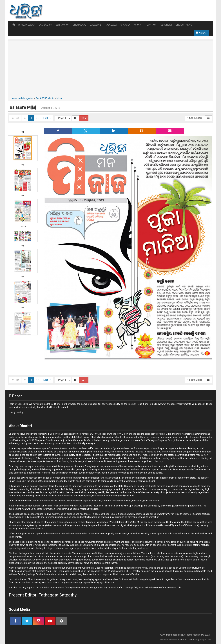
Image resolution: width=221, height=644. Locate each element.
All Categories (26, 98)
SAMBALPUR (45, 25)
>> (38, 118)
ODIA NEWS (166, 25)
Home (14, 98)
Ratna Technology (190, 640)
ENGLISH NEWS (184, 25)
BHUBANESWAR (27, 25)
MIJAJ (139, 25)
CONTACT (152, 25)
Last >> (47, 118)
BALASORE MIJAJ (45, 98)
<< (25, 118)
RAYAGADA (111, 25)
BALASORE (96, 25)
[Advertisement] (111, 70)
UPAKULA (125, 25)
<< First (15, 118)
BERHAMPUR (62, 25)
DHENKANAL (80, 25)
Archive (201, 33)
